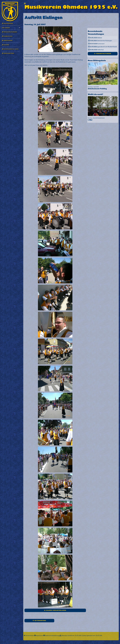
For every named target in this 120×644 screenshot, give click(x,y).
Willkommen (8, 23)
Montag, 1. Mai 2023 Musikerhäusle (103, 119)
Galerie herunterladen (56, 610)
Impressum (40, 635)
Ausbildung (8, 36)
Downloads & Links (11, 49)
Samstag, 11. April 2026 (103, 88)
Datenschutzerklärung (52, 635)
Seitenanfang (40, 620)
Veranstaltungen (104, 53)
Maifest (96, 38)
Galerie (6, 45)
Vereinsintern (30, 635)
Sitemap (64, 635)
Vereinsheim (8, 40)
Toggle (25, 3)
